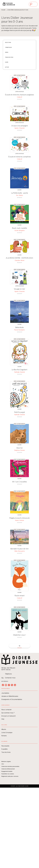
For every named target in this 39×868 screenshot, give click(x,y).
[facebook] (3, 685)
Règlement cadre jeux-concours (10, 776)
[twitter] (12, 685)
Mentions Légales (6, 761)
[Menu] (33, 4)
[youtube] (6, 685)
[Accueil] (9, 4)
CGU (3, 764)
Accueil (3, 10)
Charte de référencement (8, 769)
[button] (9, 42)
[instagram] (9, 685)
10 (19, 646)
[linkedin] (15, 685)
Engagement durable (7, 771)
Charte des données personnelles (10, 766)
